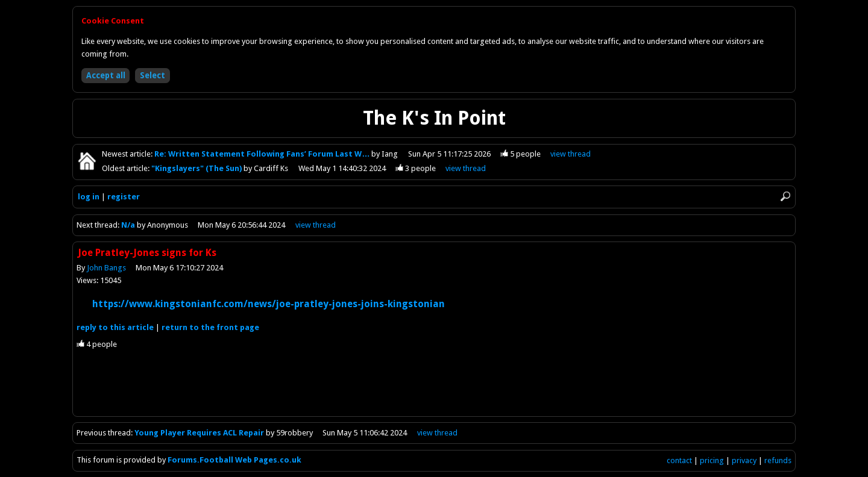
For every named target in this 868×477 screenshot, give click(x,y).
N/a (128, 225)
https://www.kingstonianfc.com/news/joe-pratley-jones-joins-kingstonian (269, 304)
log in (89, 197)
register (124, 197)
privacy (744, 460)
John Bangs (106, 268)
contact (679, 460)
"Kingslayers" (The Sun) (197, 168)
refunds (778, 460)
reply (115, 327)
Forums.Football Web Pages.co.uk (234, 460)
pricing (712, 460)
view (571, 154)
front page (210, 327)
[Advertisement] (434, 389)
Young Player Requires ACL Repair (199, 433)
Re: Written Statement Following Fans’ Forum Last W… (263, 154)
